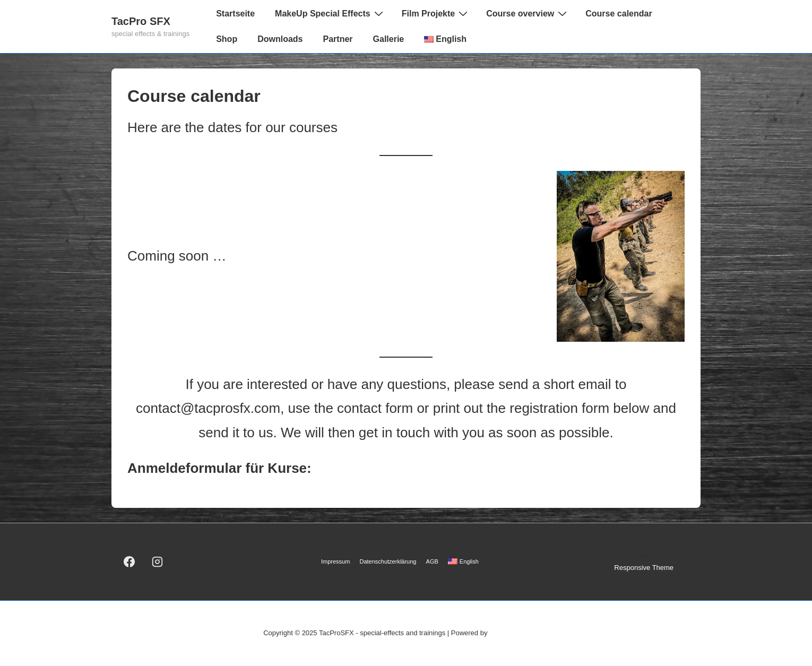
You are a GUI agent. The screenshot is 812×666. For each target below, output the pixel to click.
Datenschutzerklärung (388, 561)
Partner (338, 39)
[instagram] (158, 562)
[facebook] (129, 562)
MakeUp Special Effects (330, 13)
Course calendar (619, 14)
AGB (432, 561)
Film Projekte (436, 13)
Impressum (335, 561)
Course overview (528, 13)
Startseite (235, 14)
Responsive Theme (644, 568)
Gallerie (389, 39)
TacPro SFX (141, 21)
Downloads (280, 39)
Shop (227, 39)
